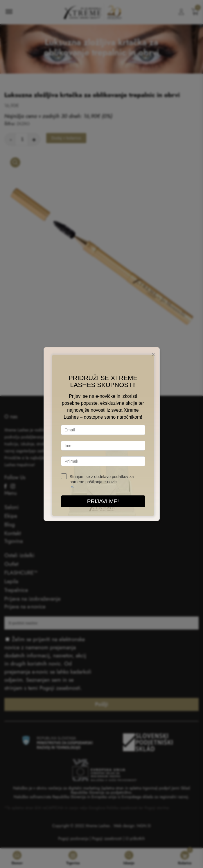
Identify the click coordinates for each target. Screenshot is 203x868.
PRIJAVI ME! (103, 501)
